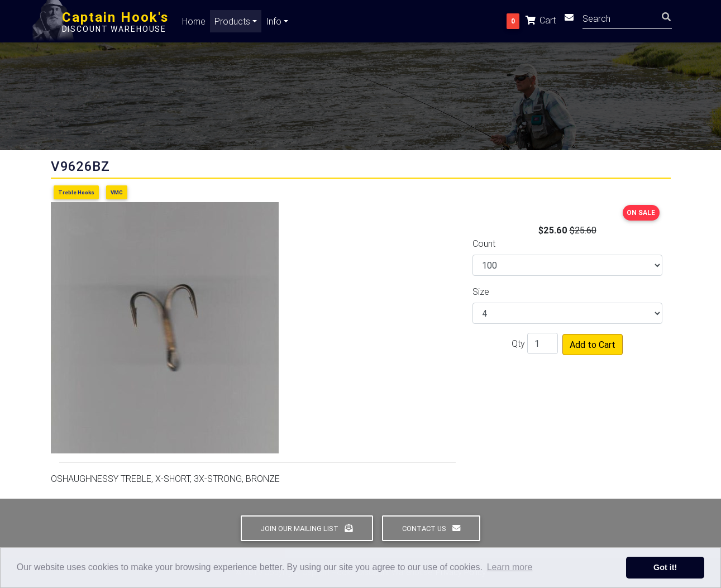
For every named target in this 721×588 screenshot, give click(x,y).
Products (232, 23)
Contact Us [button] (431, 529)
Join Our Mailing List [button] (307, 529)
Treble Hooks (76, 192)
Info (274, 23)
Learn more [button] (510, 567)
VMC (117, 192)
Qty (518, 343)
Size (481, 291)
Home (194, 23)
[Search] (627, 20)
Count (484, 243)
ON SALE (641, 212)
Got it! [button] (665, 567)
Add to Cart (593, 345)
